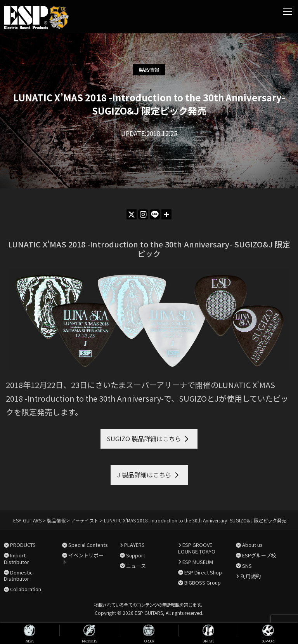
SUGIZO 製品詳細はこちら (144, 439)
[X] (132, 214)
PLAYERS (134, 545)
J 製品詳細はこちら (144, 475)
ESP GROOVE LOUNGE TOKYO (197, 548)
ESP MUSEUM (198, 562)
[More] (166, 214)
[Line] (155, 214)
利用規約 (251, 576)
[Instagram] (143, 214)
